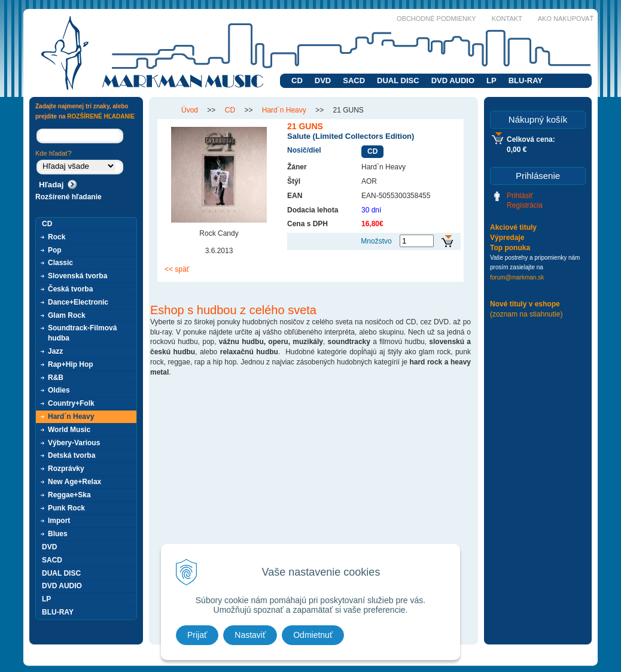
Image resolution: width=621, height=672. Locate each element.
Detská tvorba (71, 455)
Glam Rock (67, 315)
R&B (56, 378)
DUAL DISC (398, 80)
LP (491, 80)
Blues (58, 534)
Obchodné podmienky (436, 19)
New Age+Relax (74, 482)
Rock (57, 237)
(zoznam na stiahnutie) (526, 314)
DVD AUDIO (453, 80)
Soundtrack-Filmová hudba (82, 333)
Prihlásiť (520, 196)
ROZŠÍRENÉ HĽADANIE (101, 116)
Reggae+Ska (69, 495)
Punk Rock (66, 508)
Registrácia (525, 205)
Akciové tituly (513, 227)
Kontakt (507, 19)
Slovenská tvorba (77, 276)
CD (297, 80)
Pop (55, 250)
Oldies (59, 390)
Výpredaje (507, 238)
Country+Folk (71, 403)
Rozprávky (66, 469)
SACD (354, 80)
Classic (60, 263)
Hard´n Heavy (71, 416)
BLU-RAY (526, 80)
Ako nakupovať (566, 19)
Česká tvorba (70, 289)
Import (59, 521)
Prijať (197, 635)
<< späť (177, 269)
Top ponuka (510, 248)
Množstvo (376, 241)
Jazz (55, 351)
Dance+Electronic (78, 302)
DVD (323, 80)
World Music (69, 430)
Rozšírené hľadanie (69, 197)
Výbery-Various (74, 443)
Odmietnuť (313, 635)
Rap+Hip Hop (71, 364)
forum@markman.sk (517, 277)
